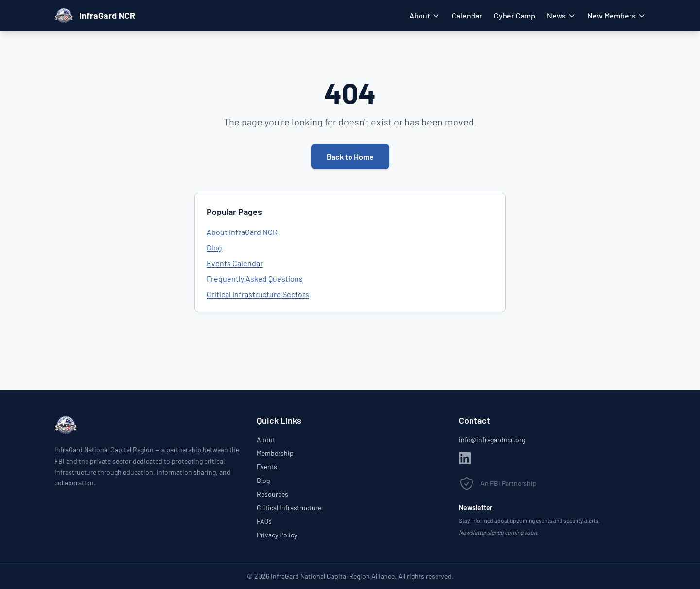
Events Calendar (235, 263)
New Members (616, 15)
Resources (272, 494)
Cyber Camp (515, 15)
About (425, 15)
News (561, 15)
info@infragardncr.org (492, 439)
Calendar (467, 15)
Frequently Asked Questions (255, 278)
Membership (275, 453)
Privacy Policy (277, 535)
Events (267, 467)
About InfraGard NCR (242, 232)
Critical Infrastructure (289, 508)
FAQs (264, 521)
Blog (214, 247)
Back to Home (350, 156)
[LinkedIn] (465, 458)
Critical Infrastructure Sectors (258, 294)
